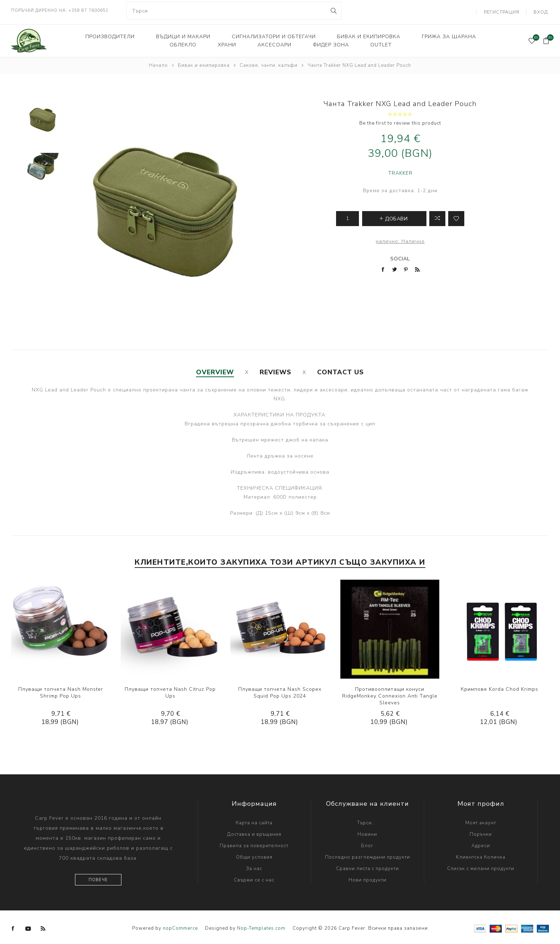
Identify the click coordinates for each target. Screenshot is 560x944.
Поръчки (481, 831)
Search (333, 11)
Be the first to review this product (400, 120)
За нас (254, 866)
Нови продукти (367, 877)
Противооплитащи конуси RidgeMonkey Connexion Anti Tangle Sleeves (390, 693)
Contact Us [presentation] (341, 369)
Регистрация (505, 11)
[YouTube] (28, 926)
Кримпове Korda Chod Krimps (499, 686)
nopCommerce (180, 925)
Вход (542, 11)
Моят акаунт (481, 820)
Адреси (481, 843)
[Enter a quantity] (347, 216)
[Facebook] (13, 926)
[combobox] (234, 11)
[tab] (215, 369)
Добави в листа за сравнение (437, 216)
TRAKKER (400, 170)
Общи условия (254, 854)
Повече (98, 877)
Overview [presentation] (215, 369)
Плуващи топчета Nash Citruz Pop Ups (170, 690)
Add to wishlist (456, 216)
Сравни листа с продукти (367, 866)
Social (400, 256)
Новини (367, 831)
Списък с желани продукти (481, 866)
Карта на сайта (254, 820)
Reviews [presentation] (276, 369)
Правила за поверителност (254, 843)
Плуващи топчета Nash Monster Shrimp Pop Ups (61, 690)
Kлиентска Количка (481, 854)
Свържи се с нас (254, 877)
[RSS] (43, 926)
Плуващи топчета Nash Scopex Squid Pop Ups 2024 (280, 690)
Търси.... (367, 820)
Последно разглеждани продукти (367, 854)
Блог (367, 843)
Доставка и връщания (254, 831)
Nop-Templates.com (261, 925)
